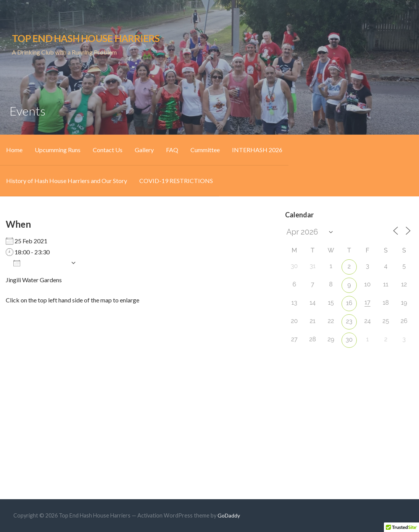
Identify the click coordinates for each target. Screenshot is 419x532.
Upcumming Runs (58, 150)
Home (14, 150)
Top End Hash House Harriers (86, 38)
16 (349, 303)
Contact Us (108, 150)
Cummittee (205, 150)
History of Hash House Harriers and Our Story (67, 181)
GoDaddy (229, 515)
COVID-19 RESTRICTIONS (176, 181)
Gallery (144, 150)
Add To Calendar (40, 263)
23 (349, 321)
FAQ (172, 150)
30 (349, 340)
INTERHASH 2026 (257, 150)
